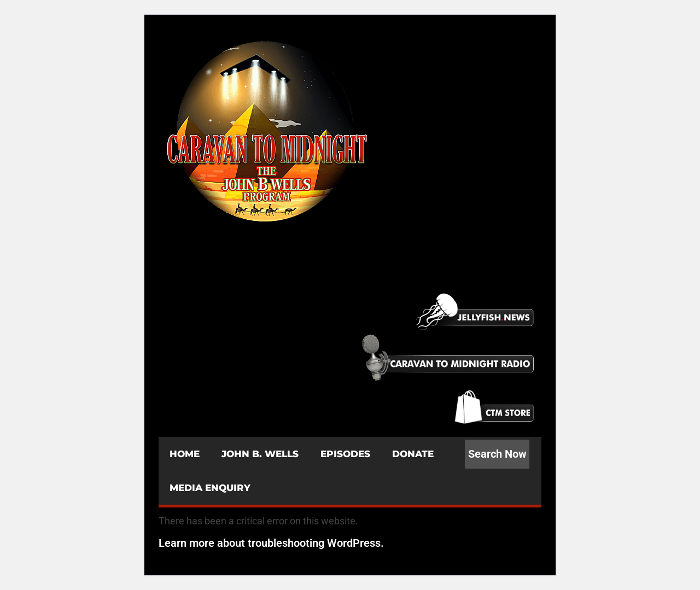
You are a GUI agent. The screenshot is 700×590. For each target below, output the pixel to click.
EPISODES (345, 454)
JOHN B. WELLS (260, 454)
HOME (185, 454)
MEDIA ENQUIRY (210, 488)
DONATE (413, 454)
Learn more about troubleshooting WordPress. (271, 543)
